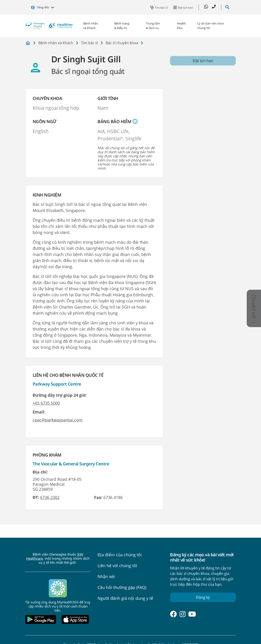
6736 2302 (50, 497)
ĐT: (36, 497)
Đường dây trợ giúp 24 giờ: (60, 395)
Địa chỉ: (40, 472)
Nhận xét (106, 576)
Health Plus (181, 26)
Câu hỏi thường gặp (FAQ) (122, 587)
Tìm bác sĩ (89, 43)
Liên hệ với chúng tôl (117, 566)
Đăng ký (203, 597)
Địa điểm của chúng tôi (120, 555)
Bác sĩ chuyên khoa (122, 43)
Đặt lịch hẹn (203, 61)
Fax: (98, 497)
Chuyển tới (254, 309)
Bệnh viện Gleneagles (28, 43)
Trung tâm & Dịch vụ (153, 26)
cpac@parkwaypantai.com (58, 420)
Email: (39, 412)
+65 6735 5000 (46, 403)
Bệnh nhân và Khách (91, 26)
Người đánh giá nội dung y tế (125, 598)
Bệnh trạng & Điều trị (122, 26)
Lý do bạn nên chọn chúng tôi (211, 26)
